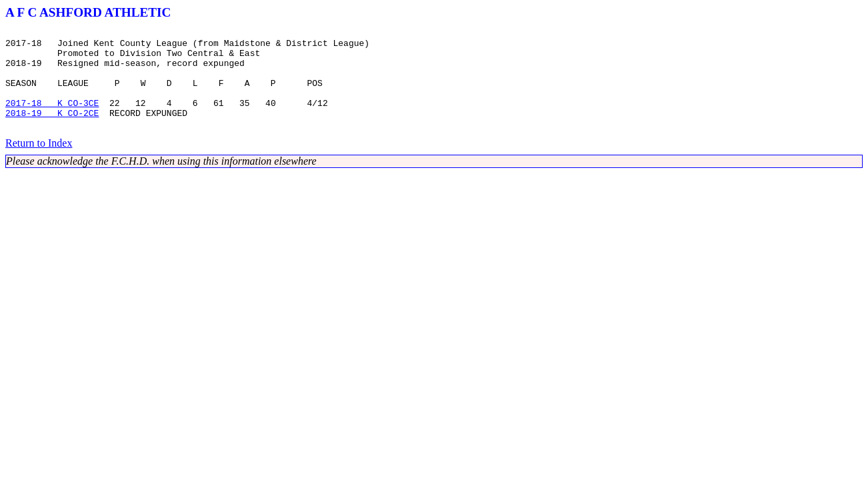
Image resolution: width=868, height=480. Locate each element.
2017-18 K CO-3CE (52, 119)
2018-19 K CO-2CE (52, 131)
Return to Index (39, 163)
